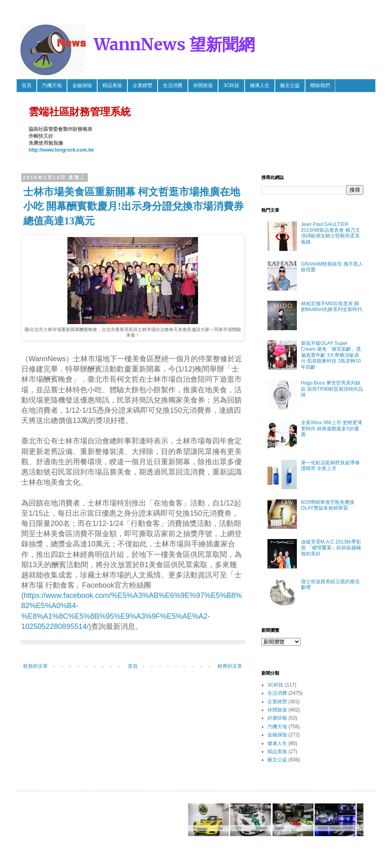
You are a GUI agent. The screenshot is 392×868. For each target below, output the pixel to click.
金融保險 (82, 85)
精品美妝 (112, 85)
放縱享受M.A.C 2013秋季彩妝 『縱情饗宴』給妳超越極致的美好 (331, 548)
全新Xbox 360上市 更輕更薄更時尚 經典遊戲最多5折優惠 (332, 428)
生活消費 (173, 85)
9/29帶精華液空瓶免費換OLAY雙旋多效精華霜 (328, 505)
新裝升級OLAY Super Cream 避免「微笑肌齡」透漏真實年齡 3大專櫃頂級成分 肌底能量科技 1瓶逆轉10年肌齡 (331, 355)
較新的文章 (36, 666)
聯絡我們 (320, 85)
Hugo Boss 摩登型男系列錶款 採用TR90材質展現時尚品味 (332, 389)
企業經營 (143, 85)
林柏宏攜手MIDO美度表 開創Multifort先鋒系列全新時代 (332, 306)
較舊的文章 (230, 666)
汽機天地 (52, 85)
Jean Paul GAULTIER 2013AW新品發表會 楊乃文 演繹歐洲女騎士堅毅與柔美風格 (331, 233)
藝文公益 (290, 85)
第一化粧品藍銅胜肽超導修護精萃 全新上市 (330, 465)
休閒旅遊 (203, 85)
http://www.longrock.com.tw (61, 150)
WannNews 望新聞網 (174, 45)
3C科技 (231, 85)
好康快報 (277, 718)
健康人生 (260, 85)
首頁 (27, 85)
